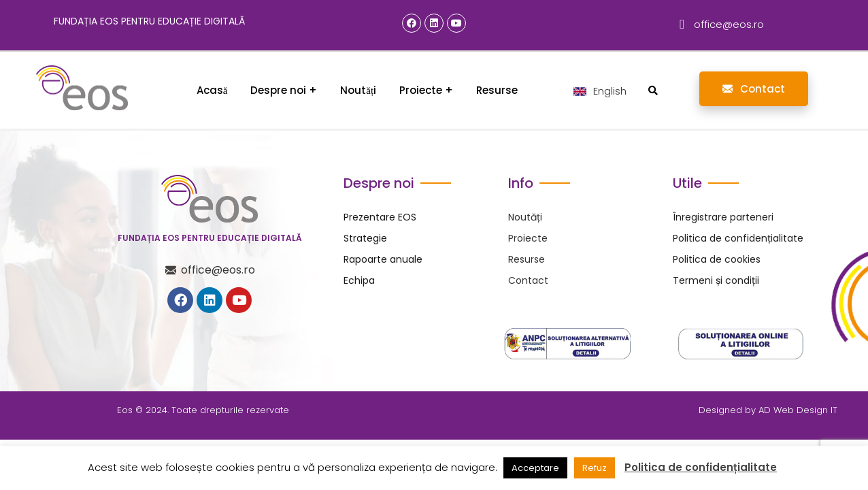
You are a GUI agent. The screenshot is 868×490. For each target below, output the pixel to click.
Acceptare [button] (535, 468)
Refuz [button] (595, 468)
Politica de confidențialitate (701, 468)
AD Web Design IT (798, 410)
